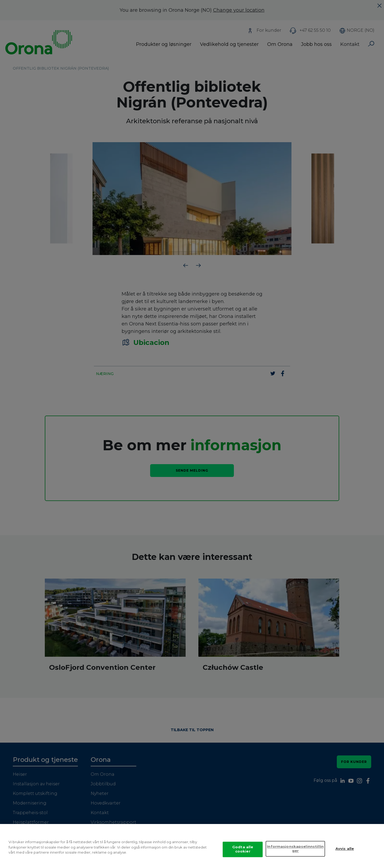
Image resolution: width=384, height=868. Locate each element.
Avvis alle (345, 853)
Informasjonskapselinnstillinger (295, 853)
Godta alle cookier (243, 854)
